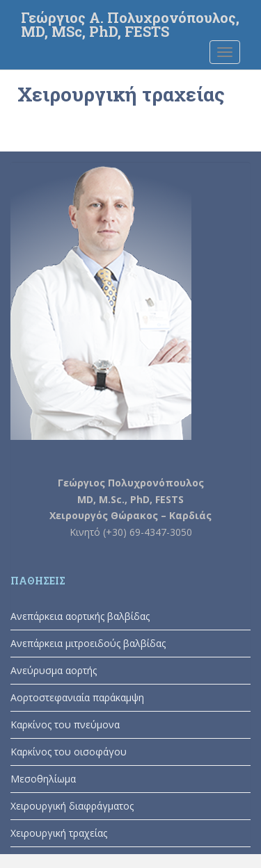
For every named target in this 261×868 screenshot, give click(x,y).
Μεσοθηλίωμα (43, 779)
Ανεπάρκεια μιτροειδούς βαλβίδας (88, 643)
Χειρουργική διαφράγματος (72, 806)
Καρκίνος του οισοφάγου (69, 752)
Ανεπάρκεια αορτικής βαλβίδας (80, 616)
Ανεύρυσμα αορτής (54, 670)
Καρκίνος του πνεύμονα (65, 724)
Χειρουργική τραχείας (59, 833)
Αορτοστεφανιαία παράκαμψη (77, 697)
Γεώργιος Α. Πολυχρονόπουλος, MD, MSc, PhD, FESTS (130, 22)
